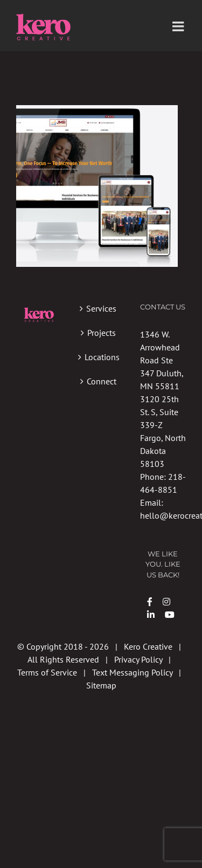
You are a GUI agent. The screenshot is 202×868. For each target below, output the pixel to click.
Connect (102, 381)
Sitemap (101, 685)
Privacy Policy (138, 659)
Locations (102, 357)
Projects (102, 333)
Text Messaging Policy (132, 672)
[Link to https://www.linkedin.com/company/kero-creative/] (151, 615)
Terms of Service (47, 672)
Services (101, 308)
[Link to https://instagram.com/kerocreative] (166, 602)
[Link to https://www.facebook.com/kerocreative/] (150, 602)
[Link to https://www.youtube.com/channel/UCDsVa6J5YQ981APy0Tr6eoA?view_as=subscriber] (170, 615)
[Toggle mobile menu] (179, 26)
